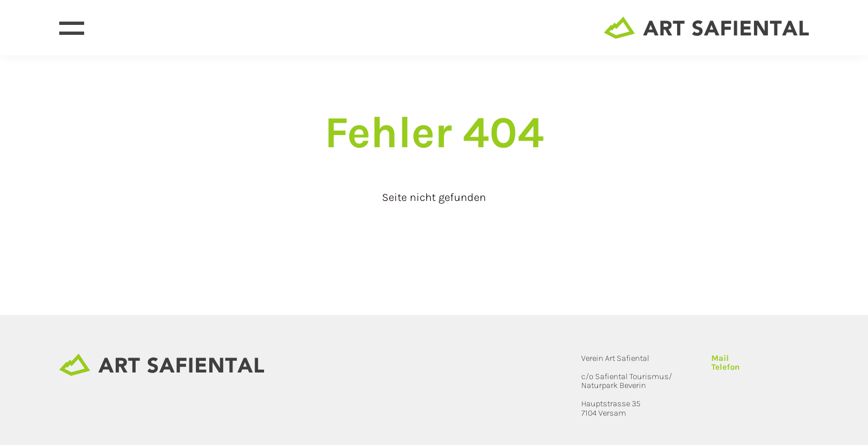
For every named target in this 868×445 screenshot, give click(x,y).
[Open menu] (72, 28)
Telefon (725, 367)
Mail (720, 358)
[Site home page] (706, 28)
